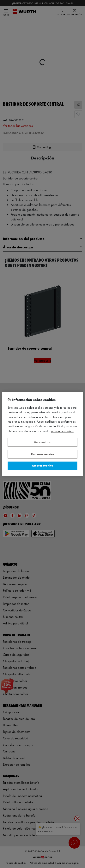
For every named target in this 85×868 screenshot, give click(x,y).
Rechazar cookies (42, 454)
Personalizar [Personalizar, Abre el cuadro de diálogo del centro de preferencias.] (42, 442)
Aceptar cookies (42, 466)
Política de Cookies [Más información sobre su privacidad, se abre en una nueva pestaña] (62, 431)
